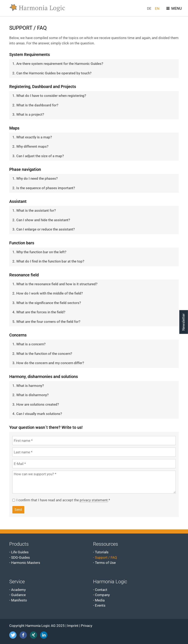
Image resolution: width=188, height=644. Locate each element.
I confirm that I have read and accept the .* (63, 500)
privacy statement (94, 500)
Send (18, 510)
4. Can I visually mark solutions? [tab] (37, 414)
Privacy (87, 626)
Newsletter (183, 322)
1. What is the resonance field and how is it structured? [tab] (55, 284)
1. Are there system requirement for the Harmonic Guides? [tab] (58, 64)
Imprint (73, 626)
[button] (13, 635)
